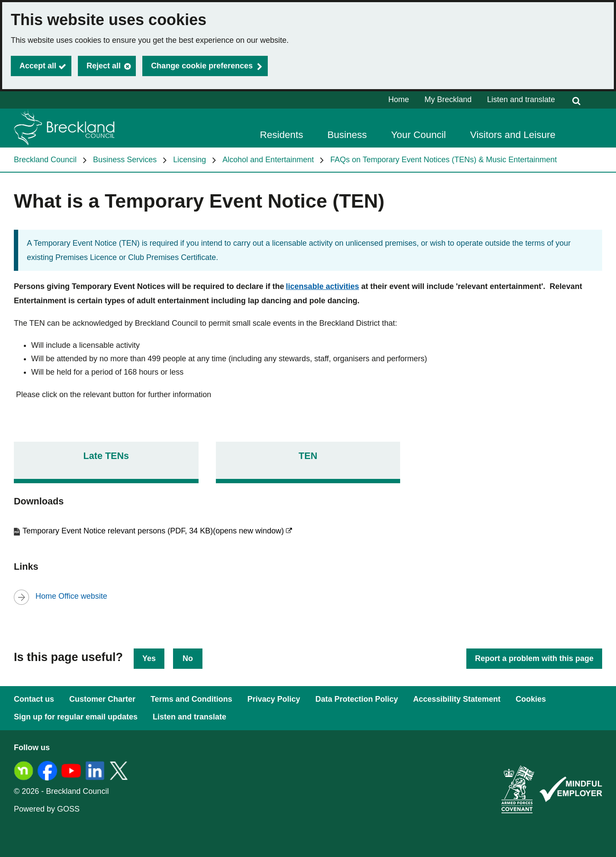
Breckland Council (45, 160)
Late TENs (106, 456)
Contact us (34, 699)
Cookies (531, 699)
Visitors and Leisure (513, 135)
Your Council (419, 135)
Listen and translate (521, 100)
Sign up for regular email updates (76, 717)
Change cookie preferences (202, 66)
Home (399, 100)
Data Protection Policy (357, 699)
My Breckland (448, 100)
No (188, 658)
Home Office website (71, 596)
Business (347, 135)
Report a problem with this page (534, 658)
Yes (149, 658)
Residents (282, 135)
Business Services (125, 160)
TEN (308, 456)
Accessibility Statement (457, 699)
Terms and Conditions (191, 699)
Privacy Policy (274, 699)
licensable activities (322, 286)
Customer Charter (102, 699)
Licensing (189, 160)
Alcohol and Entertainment (268, 160)
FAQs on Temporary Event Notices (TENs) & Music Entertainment (443, 160)
